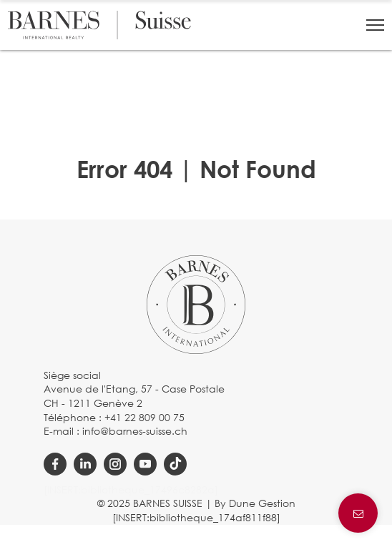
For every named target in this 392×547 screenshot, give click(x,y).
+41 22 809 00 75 (144, 417)
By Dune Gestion (255, 503)
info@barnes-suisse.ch (135, 431)
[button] (375, 25)
